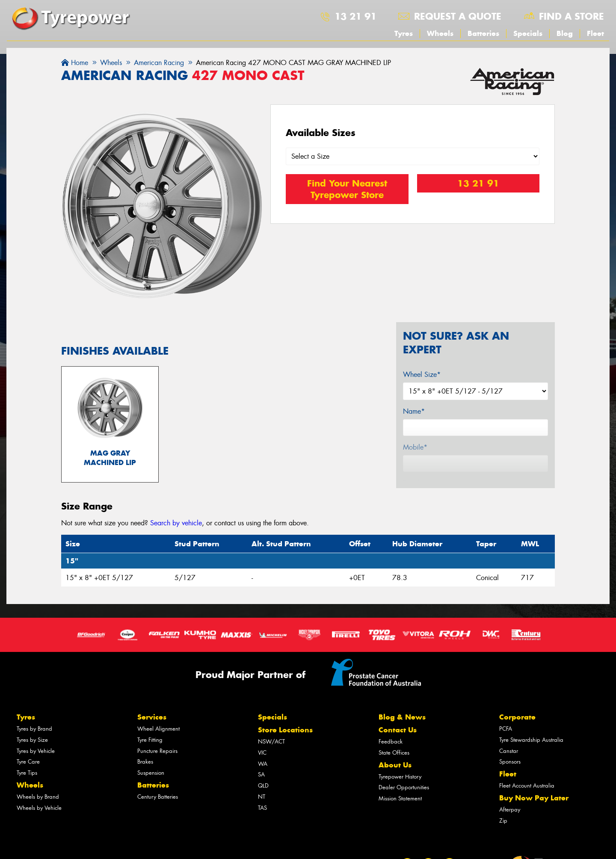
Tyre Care (28, 763)
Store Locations (285, 731)
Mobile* (415, 447)
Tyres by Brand (34, 730)
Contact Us (398, 731)
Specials (528, 33)
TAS (262, 809)
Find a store (572, 16)
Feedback (391, 742)
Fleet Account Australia (527, 786)
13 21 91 (355, 16)
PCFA (506, 730)
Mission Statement (400, 799)
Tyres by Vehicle (36, 752)
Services (152, 718)
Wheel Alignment (158, 730)
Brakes (145, 763)
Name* (414, 411)
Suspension (151, 774)
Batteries (483, 33)
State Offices (394, 754)
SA (261, 776)
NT (262, 798)
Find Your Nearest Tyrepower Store (347, 189)
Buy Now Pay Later (534, 799)
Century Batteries (158, 798)
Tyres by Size (32, 741)
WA (263, 765)
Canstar (509, 752)
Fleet (595, 33)
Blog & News (402, 718)
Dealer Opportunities (404, 789)
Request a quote (458, 16)
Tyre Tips (27, 774)
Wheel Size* (422, 375)
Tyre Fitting (150, 741)
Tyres (404, 33)
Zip (503, 822)
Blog (565, 33)
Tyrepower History (400, 778)
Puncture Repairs (157, 752)
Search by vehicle (176, 524)
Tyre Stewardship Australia (531, 741)
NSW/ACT (271, 742)
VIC (262, 754)
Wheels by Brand (38, 798)
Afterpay (510, 810)
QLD (263, 786)
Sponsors (510, 763)
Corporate (517, 718)
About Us (395, 766)
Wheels (440, 33)
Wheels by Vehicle (39, 809)
